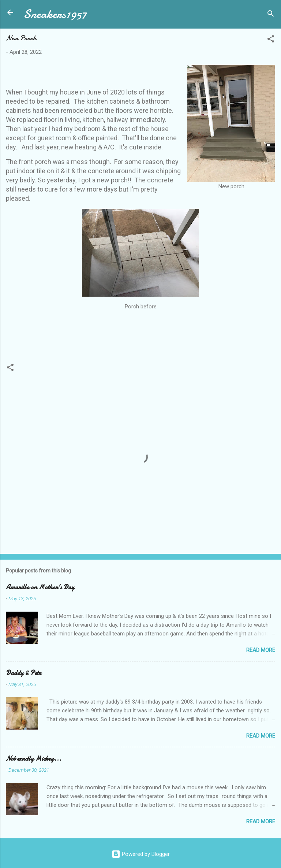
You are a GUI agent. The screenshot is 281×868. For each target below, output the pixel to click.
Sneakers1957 (55, 14)
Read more (261, 650)
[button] (271, 40)
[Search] (271, 15)
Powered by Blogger (141, 854)
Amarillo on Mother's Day (40, 587)
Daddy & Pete (24, 673)
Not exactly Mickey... (34, 759)
